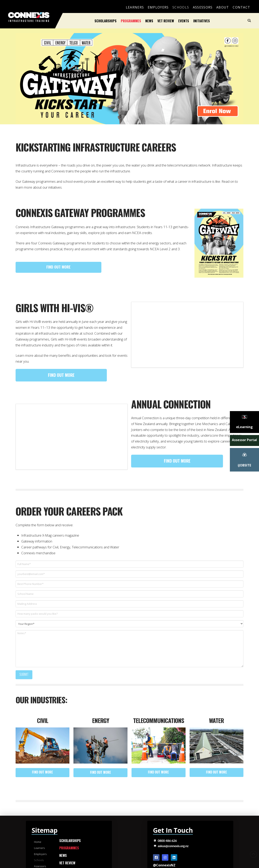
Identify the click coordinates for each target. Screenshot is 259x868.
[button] (249, 21)
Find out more (58, 267)
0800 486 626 (167, 841)
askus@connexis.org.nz (173, 846)
